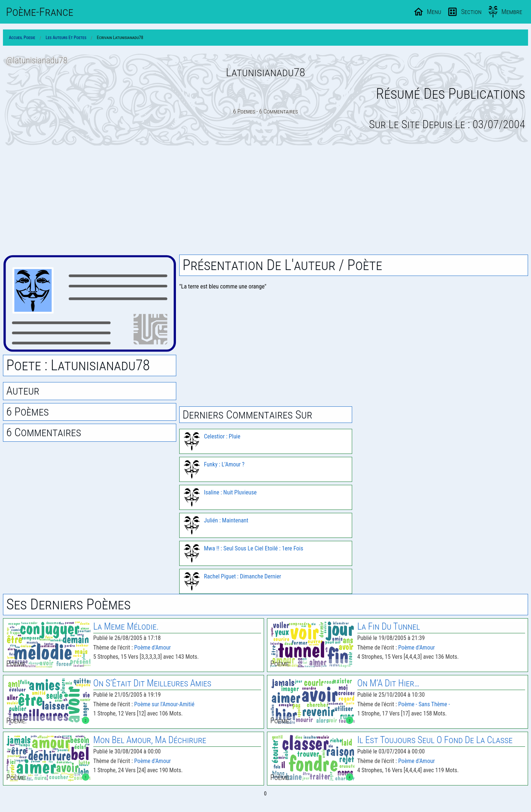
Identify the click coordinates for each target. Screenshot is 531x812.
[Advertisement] (265, 200)
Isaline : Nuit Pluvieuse (230, 492)
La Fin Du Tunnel (389, 626)
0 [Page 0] (265, 794)
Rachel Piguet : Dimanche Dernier (242, 576)
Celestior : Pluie (222, 436)
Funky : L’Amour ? (224, 464)
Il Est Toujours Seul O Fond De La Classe (435, 740)
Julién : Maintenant (226, 520)
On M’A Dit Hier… (388, 683)
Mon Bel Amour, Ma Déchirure (150, 740)
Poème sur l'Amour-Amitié (164, 704)
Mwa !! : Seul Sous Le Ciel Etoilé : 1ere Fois (254, 548)
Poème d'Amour (152, 647)
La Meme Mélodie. (126, 626)
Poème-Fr (40, 12)
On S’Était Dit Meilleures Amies (152, 683)
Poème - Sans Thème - (424, 704)
